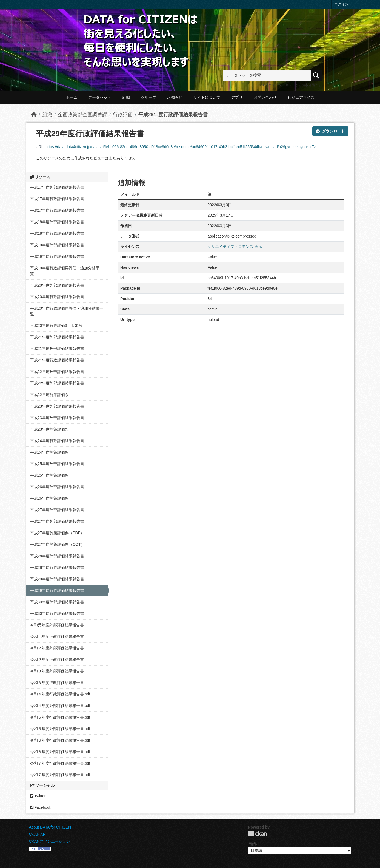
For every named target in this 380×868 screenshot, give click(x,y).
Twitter (38, 796)
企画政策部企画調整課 (82, 115)
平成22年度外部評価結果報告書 (57, 372)
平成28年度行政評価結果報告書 (57, 567)
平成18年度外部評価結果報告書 (57, 222)
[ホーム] (34, 115)
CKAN (258, 834)
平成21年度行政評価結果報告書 (57, 360)
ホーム (72, 97)
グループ (148, 97)
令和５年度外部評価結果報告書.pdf (60, 729)
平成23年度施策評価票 (50, 429)
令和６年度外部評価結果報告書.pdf (60, 752)
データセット (100, 97)
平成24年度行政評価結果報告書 (57, 441)
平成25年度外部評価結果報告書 (57, 464)
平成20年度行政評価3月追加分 (56, 326)
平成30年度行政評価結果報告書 (57, 613)
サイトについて (207, 97)
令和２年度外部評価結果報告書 (57, 648)
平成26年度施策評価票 (50, 498)
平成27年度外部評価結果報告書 (57, 510)
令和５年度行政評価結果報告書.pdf (60, 717)
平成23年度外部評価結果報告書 (57, 406)
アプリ (237, 97)
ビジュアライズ (301, 97)
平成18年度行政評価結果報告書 (57, 233)
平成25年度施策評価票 (50, 475)
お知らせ (175, 97)
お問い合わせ (265, 97)
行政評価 (123, 115)
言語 (252, 844)
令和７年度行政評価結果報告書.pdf (60, 763)
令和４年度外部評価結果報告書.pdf (60, 706)
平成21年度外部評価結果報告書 (57, 337)
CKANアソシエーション (50, 841)
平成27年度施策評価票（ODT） (57, 544)
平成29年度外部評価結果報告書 (57, 579)
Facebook (41, 807)
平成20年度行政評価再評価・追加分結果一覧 (67, 311)
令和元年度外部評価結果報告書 (57, 625)
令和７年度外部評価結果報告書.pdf (60, 775)
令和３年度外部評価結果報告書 (57, 671)
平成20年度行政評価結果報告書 (57, 297)
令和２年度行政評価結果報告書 (57, 660)
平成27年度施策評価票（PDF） (57, 533)
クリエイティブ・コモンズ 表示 (235, 247)
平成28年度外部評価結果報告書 (57, 556)
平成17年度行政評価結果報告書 (57, 199)
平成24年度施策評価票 (50, 452)
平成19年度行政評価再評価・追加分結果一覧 (67, 271)
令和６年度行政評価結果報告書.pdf (60, 740)
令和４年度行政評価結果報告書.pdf (60, 694)
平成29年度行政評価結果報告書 (173, 115)
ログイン (341, 4)
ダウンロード (330, 131)
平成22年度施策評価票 (50, 395)
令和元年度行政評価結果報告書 (57, 637)
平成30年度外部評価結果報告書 (57, 602)
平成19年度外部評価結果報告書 (57, 245)
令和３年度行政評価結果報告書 (57, 683)
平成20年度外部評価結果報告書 (57, 285)
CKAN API (38, 834)
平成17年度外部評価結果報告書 (57, 187)
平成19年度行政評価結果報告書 (57, 256)
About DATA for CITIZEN (50, 827)
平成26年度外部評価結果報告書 (57, 487)
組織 (126, 97)
